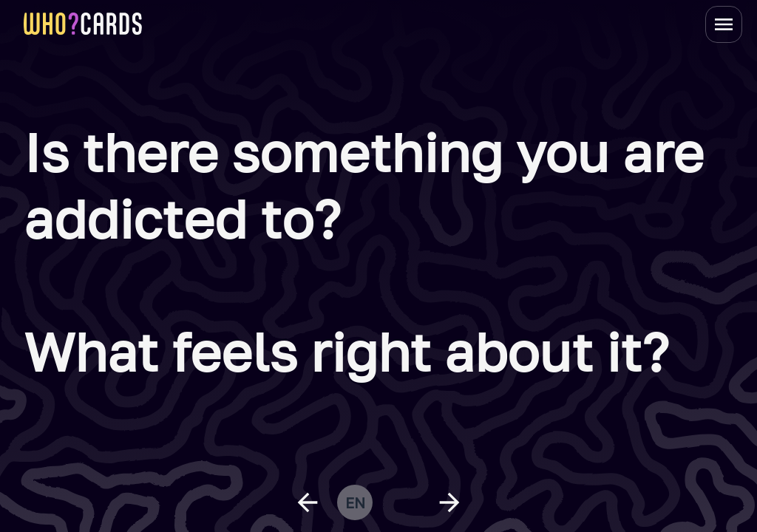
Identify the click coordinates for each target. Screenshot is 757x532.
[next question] (449, 502)
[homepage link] (83, 24)
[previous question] (308, 502)
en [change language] (355, 502)
